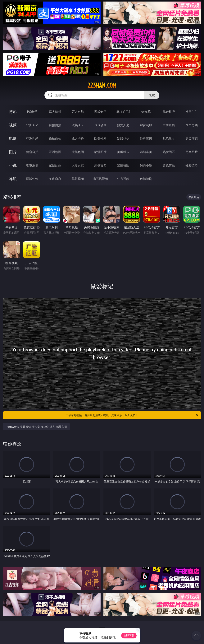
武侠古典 (100, 165)
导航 (13, 179)
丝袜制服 (146, 125)
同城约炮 (32, 179)
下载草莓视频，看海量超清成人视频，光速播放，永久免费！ (132, 415)
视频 (13, 125)
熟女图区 (169, 152)
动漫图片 (100, 152)
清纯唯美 (146, 152)
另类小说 (146, 165)
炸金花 (146, 112)
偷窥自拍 (32, 152)
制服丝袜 (123, 138)
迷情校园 (123, 165)
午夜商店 (55, 179)
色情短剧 (146, 179)
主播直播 (169, 125)
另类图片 (192, 152)
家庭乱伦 (55, 165)
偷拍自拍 (55, 138)
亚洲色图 (55, 152)
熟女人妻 (123, 125)
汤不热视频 (100, 179)
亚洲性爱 (32, 138)
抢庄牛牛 (192, 112)
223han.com (102, 85)
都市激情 (32, 165)
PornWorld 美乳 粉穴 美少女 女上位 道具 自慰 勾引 (36, 427)
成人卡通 (78, 138)
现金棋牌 (169, 112)
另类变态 (192, 138)
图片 (13, 152)
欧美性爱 (100, 138)
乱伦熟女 (169, 138)
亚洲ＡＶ (32, 125)
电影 (13, 138)
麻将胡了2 (123, 112)
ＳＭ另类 (192, 125)
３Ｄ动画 (100, 125)
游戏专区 (100, 112)
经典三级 (146, 138)
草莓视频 (78, 179)
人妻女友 (78, 165)
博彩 (13, 112)
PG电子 (32, 112)
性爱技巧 (192, 165)
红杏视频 (123, 179)
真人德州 (55, 112)
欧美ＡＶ (78, 125)
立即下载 (129, 635)
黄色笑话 (169, 165)
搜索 (152, 95)
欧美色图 (78, 152)
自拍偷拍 (55, 125)
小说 (13, 165)
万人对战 (78, 112)
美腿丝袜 (123, 152)
